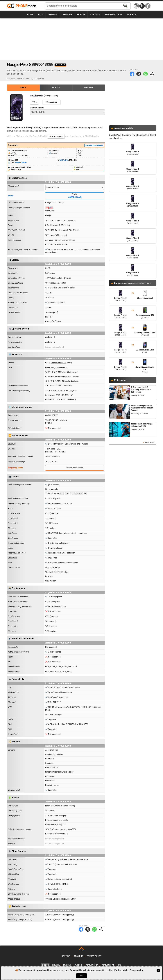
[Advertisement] (82, 39)
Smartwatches (113, 15)
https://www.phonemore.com (22, 6)
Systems (95, 15)
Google (48, 215)
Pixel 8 (75, 196)
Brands (81, 15)
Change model (37, 108)
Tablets (131, 15)
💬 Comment (51, 102)
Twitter (139, 74)
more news (149, 442)
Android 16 (50, 342)
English (45, 965)
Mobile (120, 380)
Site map (66, 956)
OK (81, 976)
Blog (41, 15)
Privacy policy (94, 956)
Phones (53, 15)
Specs (23, 88)
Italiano (79, 965)
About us (78, 956)
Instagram (136, 6)
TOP (82, 950)
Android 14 (50, 337)
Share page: (152, 74)
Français (67, 965)
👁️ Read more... (56, 136)
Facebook (148, 6)
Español (56, 965)
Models (56, 88)
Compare (67, 15)
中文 (119, 965)
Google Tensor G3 (58, 363)
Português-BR (92, 965)
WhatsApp (145, 74)
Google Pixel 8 (133, 150)
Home (30, 15)
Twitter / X (142, 6)
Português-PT (108, 965)
